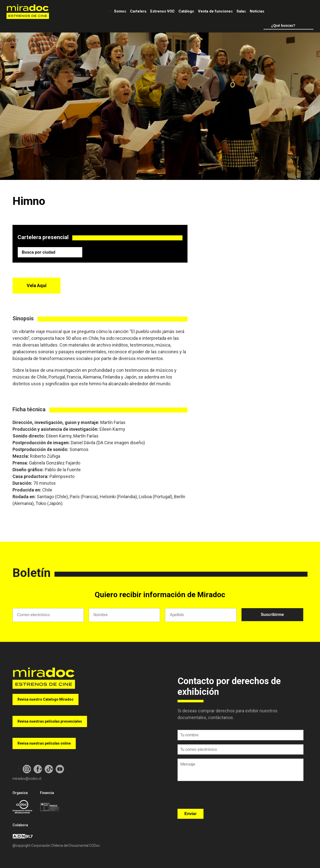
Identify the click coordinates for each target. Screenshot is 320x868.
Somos (120, 11)
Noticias (257, 11)
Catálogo (186, 11)
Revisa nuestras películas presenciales (50, 721)
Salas (241, 11)
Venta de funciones (215, 11)
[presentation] (215, 797)
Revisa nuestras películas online (44, 743)
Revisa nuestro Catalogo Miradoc (45, 699)
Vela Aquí (37, 285)
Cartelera (138, 11)
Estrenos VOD (162, 11)
